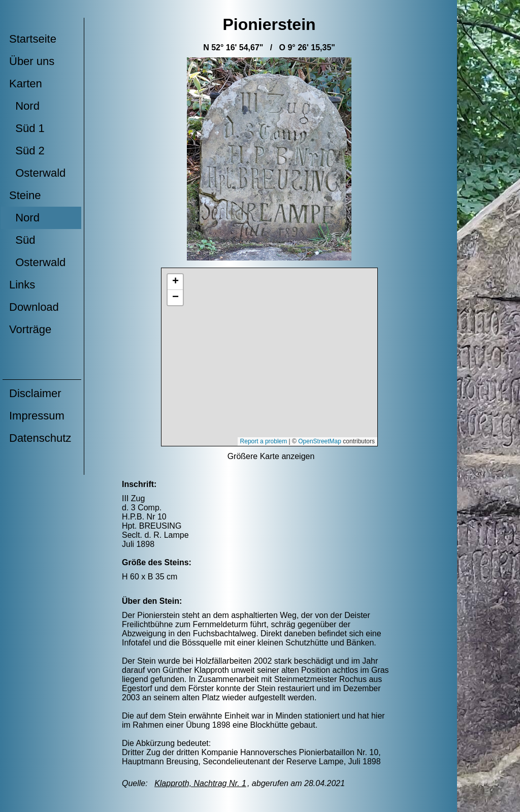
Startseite (33, 39)
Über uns (32, 61)
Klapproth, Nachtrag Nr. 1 (200, 783)
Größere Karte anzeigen (271, 456)
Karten (26, 84)
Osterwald (37, 173)
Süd (22, 240)
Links (22, 285)
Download (34, 307)
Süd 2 (27, 151)
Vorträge (30, 329)
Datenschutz (40, 438)
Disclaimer (35, 393)
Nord (24, 106)
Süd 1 (27, 128)
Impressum (37, 416)
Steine (25, 195)
